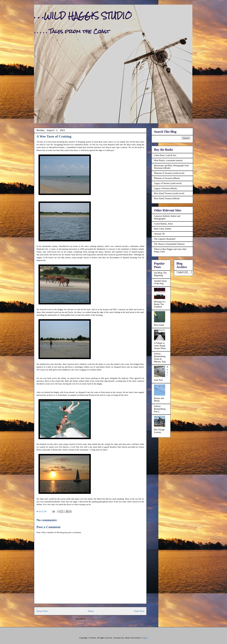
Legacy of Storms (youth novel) (168, 183)
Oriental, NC (160, 234)
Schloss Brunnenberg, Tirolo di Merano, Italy (160, 358)
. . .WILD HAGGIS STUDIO (83, 16)
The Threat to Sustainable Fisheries (169, 244)
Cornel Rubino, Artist (163, 224)
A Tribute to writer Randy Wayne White (160, 346)
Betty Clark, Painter (163, 229)
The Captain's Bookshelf (165, 239)
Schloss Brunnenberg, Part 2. (160, 409)
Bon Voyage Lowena (159, 431)
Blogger (144, 638)
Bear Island (159, 325)
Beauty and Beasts (159, 400)
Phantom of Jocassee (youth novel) (169, 173)
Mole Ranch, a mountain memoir (168, 160)
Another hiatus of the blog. (160, 282)
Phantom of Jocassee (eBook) (167, 178)
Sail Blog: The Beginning (160, 274)
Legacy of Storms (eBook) (166, 188)
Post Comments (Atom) (96, 619)
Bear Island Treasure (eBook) (167, 198)
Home (91, 611)
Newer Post (42, 611)
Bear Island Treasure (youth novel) (169, 193)
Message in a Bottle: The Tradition (160, 304)
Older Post (139, 611)
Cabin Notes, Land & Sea (165, 155)
